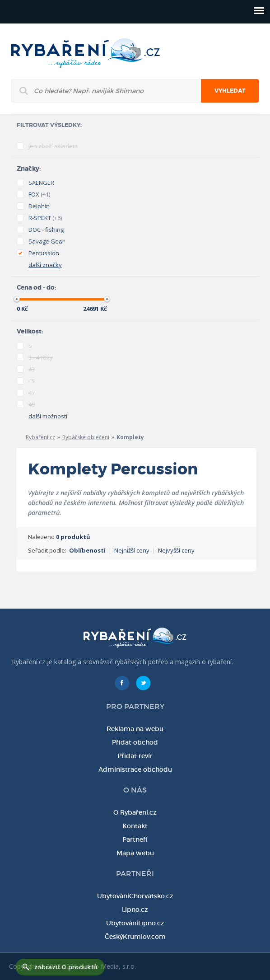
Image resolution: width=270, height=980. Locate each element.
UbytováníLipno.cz (135, 923)
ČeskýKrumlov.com (135, 937)
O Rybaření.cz (135, 812)
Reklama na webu (135, 729)
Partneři (135, 839)
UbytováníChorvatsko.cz (135, 896)
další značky (45, 265)
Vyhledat (230, 91)
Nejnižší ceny (132, 550)
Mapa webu (135, 853)
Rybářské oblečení (86, 437)
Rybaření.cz (40, 437)
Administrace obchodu (135, 769)
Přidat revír (135, 756)
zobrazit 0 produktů (66, 967)
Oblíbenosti (87, 550)
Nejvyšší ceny (176, 550)
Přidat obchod (135, 742)
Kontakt (135, 826)
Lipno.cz (135, 910)
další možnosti (48, 416)
